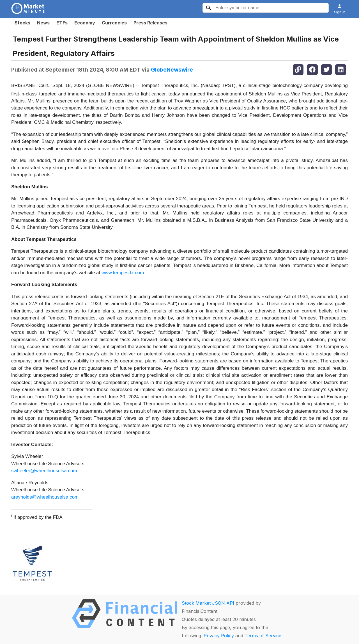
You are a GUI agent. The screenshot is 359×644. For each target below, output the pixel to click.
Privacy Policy (219, 636)
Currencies (114, 23)
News (43, 23)
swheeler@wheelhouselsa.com (44, 471)
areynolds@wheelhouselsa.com (45, 497)
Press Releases (150, 23)
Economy (85, 23)
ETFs (62, 23)
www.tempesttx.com (123, 273)
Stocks (22, 23)
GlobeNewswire (172, 70)
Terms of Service (263, 636)
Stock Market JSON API (208, 603)
